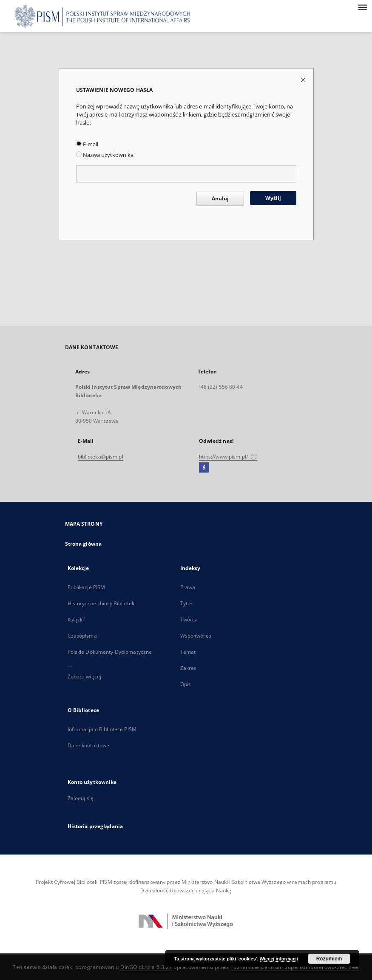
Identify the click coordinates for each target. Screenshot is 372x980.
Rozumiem (329, 959)
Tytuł (186, 603)
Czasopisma (82, 636)
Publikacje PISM (87, 587)
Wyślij (273, 198)
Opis (186, 684)
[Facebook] (204, 468)
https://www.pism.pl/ (228, 457)
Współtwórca (196, 636)
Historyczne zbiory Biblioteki (102, 603)
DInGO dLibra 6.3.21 (146, 967)
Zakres (189, 668)
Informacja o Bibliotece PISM (102, 729)
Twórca (189, 620)
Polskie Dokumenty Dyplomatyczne (110, 652)
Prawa (188, 587)
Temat (188, 652)
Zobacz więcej (85, 677)
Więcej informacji (279, 959)
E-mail (87, 144)
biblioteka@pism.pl (101, 457)
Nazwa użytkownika (105, 155)
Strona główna (84, 544)
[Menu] (362, 7)
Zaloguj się (81, 798)
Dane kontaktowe (89, 745)
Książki (76, 620)
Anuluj (220, 198)
